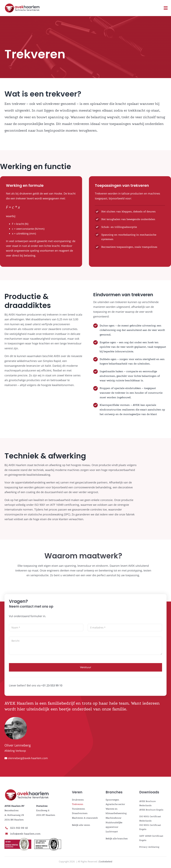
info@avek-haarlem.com (25, 834)
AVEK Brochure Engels (151, 810)
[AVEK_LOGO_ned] (22, 4)
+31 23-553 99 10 (52, 685)
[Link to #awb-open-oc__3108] (166, 8)
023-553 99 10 (19, 828)
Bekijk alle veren (81, 825)
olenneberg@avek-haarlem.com (28, 758)
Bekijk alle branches (117, 838)
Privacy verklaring (149, 847)
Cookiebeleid (106, 861)
